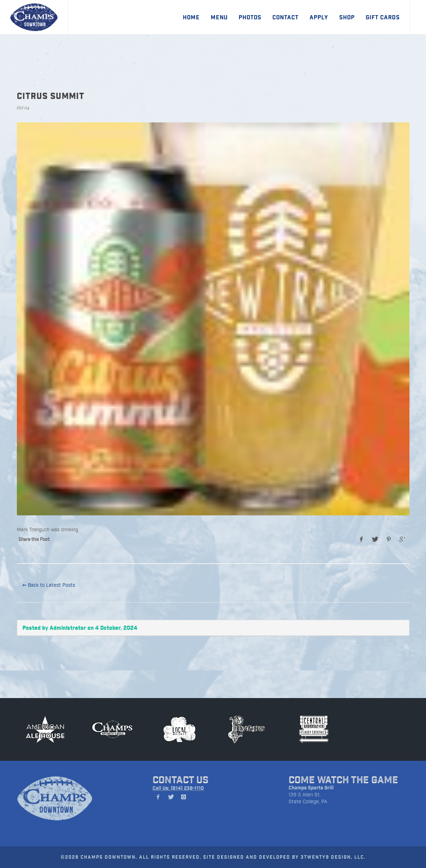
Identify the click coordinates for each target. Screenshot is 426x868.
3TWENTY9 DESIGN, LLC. (333, 857)
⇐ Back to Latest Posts (49, 585)
